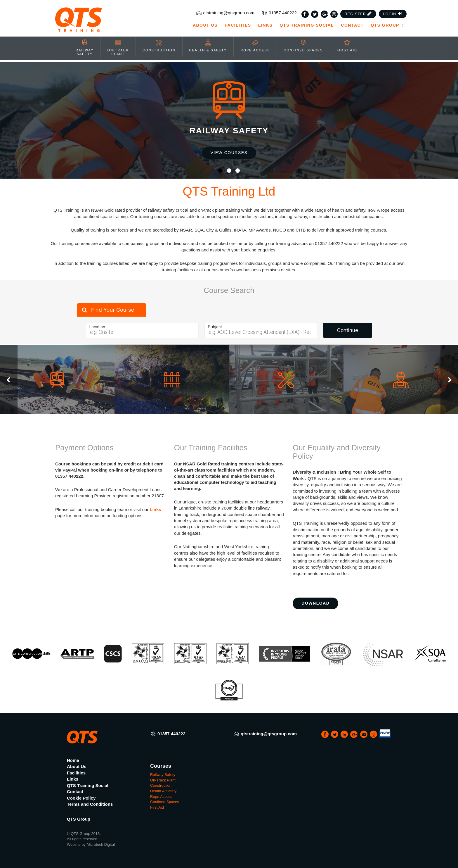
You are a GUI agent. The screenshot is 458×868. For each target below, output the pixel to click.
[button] (358, 9)
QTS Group (387, 20)
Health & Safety (163, 791)
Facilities (238, 20)
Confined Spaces (165, 802)
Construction (161, 785)
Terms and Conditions (90, 804)
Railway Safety (163, 775)
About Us (205, 20)
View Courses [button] (229, 153)
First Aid (157, 807)
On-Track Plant (163, 780)
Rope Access (161, 797)
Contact (352, 20)
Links (266, 20)
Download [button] (315, 603)
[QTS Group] (95, 15)
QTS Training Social (307, 20)
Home (73, 760)
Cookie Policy (81, 798)
